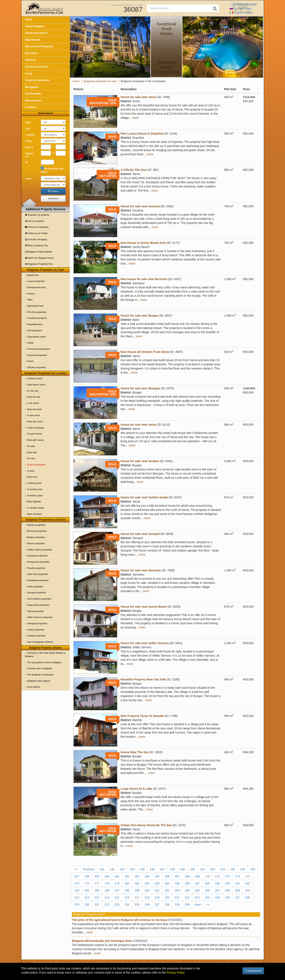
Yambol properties (36, 636)
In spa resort (34, 415)
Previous (89, 869)
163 (137, 876)
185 (177, 883)
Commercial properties (39, 349)
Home (29, 19)
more (135, 118)
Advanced (53, 198)
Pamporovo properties (38, 562)
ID (27, 162)
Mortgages (32, 87)
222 (187, 897)
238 (167, 905)
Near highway (34, 502)
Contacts (31, 107)
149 (182, 869)
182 (147, 883)
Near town (32, 477)
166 (167, 876)
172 (227, 876)
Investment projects (37, 318)
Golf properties (35, 330)
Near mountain (35, 514)
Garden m (30, 155)
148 (172, 869)
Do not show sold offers (52, 170)
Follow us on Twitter (37, 233)
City (28, 129)
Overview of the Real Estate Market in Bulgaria (45, 655)
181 (137, 883)
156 (253, 869)
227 (237, 897)
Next (198, 905)
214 (107, 897)
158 (87, 876)
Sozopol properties (37, 593)
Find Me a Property (36, 239)
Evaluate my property (37, 215)
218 (147, 897)
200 (147, 890)
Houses (31, 294)
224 (207, 897)
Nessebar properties (37, 556)
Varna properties (36, 611)
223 (197, 897)
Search (53, 191)
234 (127, 905)
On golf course (35, 434)
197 (117, 890)
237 (157, 905)
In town (31, 471)
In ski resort (33, 403)
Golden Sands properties (40, 550)
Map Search (33, 40)
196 (107, 890)
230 (87, 905)
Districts (31, 60)
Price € (29, 147)
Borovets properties (37, 531)
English (243, 4)
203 (177, 890)
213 (97, 897)
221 (177, 897)
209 (237, 890)
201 (157, 890)
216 (127, 897)
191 (237, 883)
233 (117, 905)
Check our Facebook (37, 227)
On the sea (33, 391)
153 (222, 869)
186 (187, 883)
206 (207, 890)
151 (202, 869)
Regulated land (35, 324)
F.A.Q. (29, 73)
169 (197, 876)
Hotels (30, 343)
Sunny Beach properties (39, 599)
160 (107, 876)
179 (117, 883)
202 (167, 890)
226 (227, 897)
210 (247, 890)
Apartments (33, 275)
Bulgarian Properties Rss (39, 264)
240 (187, 905)
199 (137, 890)
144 (132, 869)
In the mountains (36, 428)
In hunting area (35, 489)
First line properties (37, 312)
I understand (253, 971)
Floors (29, 141)
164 (147, 876)
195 (97, 890)
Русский (241, 8)
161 (117, 876)
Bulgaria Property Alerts (39, 252)
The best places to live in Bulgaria (44, 662)
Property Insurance (37, 80)
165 (157, 876)
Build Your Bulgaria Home (39, 258)
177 (97, 883)
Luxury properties (36, 281)
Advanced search (36, 33)
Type (28, 122)
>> (208, 905)
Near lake (32, 452)
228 (247, 897)
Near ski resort (35, 409)
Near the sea (34, 397)
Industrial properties (37, 355)
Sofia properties (35, 587)
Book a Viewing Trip (36, 245)
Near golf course (36, 440)
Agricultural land (35, 306)
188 (207, 883)
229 (77, 905)
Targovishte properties (38, 605)
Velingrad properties (37, 623)
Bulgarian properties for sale (127, 5)
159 (97, 876)
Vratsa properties (36, 630)
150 (192, 869)
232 (107, 905)
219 (157, 897)
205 (197, 890)
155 (243, 869)
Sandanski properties (38, 580)
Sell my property (35, 221)
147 (162, 869)
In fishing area (34, 483)
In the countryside (36, 465)
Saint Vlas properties (38, 574)
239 (177, 905)
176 (87, 883)
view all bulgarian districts (40, 642)
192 (247, 883)
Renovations (33, 100)
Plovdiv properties (36, 568)
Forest (30, 361)
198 (127, 890)
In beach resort (35, 378)
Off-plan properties (37, 367)
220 (167, 897)
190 (227, 883)
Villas (30, 300)
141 (102, 869)
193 (77, 890)
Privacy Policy (176, 973)
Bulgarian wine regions (39, 681)
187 (197, 883)
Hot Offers (32, 53)
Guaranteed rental (36, 337)
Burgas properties (36, 537)
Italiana (241, 12)
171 (217, 876)
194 (87, 890)
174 (247, 876)
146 (152, 869)
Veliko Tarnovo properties (40, 617)
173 (237, 876)
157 (77, 876)
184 (167, 883)
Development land (36, 287)
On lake (31, 446)
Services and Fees (37, 67)
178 (107, 883)
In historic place (35, 495)
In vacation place (36, 508)
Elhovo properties (36, 543)
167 (177, 876)
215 (117, 897)
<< (76, 869)
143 (122, 869)
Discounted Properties (40, 46)
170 (207, 876)
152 (212, 869)
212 (87, 897)
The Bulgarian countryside (40, 675)
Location (30, 135)
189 (217, 883)
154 (233, 869)
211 (77, 897)
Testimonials (33, 94)
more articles (34, 687)
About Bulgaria (35, 26)
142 (112, 869)
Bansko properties (36, 525)
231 (97, 905)
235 (137, 905)
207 (217, 890)
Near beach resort (36, 385)
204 (187, 890)
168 (187, 876)
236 (147, 905)
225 (217, 897)
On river (31, 458)
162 (127, 876)
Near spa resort (35, 421)
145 (142, 869)
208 (227, 890)
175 (77, 883)
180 (127, 883)
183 (157, 883)
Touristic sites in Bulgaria (40, 668)
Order (29, 179)
